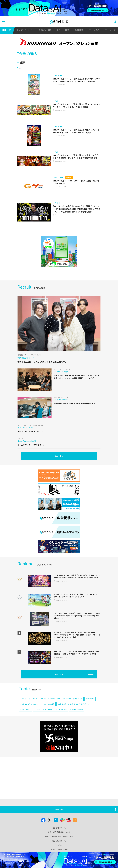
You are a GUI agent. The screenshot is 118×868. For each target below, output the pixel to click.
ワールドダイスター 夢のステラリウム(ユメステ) (50, 709)
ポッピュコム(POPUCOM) (29, 704)
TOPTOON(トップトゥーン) (73, 699)
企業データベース (25, 30)
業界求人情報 (45, 30)
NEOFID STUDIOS (77, 709)
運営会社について (59, 828)
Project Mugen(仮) (48, 704)
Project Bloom (25, 709)
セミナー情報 (63, 30)
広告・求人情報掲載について (59, 832)
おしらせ (59, 845)
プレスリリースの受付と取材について (59, 836)
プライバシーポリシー (59, 849)
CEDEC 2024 (90, 699)
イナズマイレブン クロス (28, 699)
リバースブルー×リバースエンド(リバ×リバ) (73, 704)
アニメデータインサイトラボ (50, 699)
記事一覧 (6, 30)
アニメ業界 (94, 30)
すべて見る (59, 456)
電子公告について (59, 841)
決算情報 (79, 30)
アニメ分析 (110, 30)
